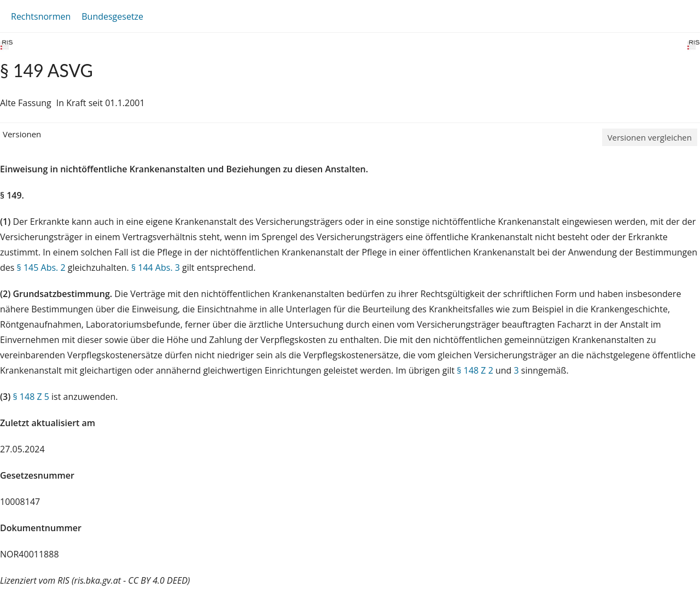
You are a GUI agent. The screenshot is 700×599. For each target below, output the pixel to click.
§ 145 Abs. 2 (41, 267)
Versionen (22, 134)
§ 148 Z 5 (31, 397)
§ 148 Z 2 (475, 370)
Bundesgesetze (112, 16)
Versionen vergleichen (650, 137)
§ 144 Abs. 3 (156, 267)
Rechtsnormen (41, 16)
